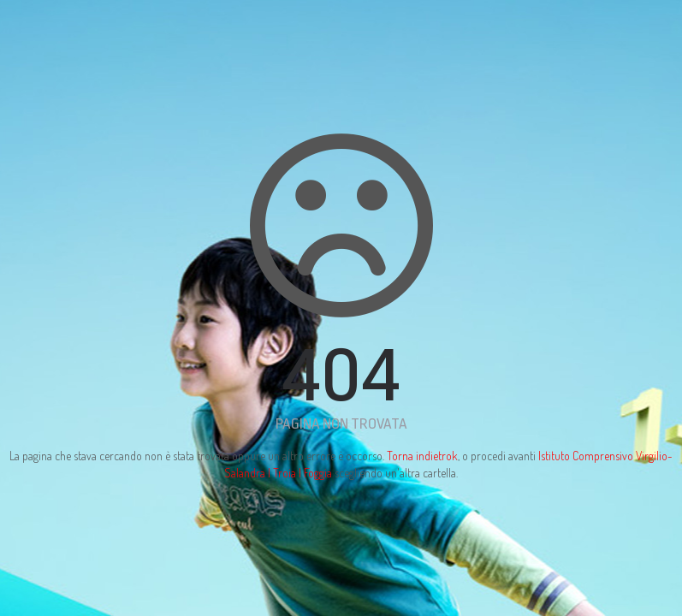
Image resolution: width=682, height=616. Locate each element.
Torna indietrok (422, 456)
